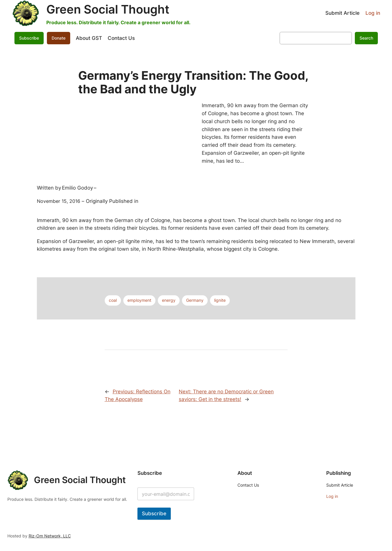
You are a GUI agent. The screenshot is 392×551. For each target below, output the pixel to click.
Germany (195, 300)
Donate (59, 38)
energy (169, 300)
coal (113, 300)
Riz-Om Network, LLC (50, 536)
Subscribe (29, 38)
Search (366, 38)
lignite (220, 300)
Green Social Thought (108, 9)
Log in (373, 13)
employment (139, 300)
